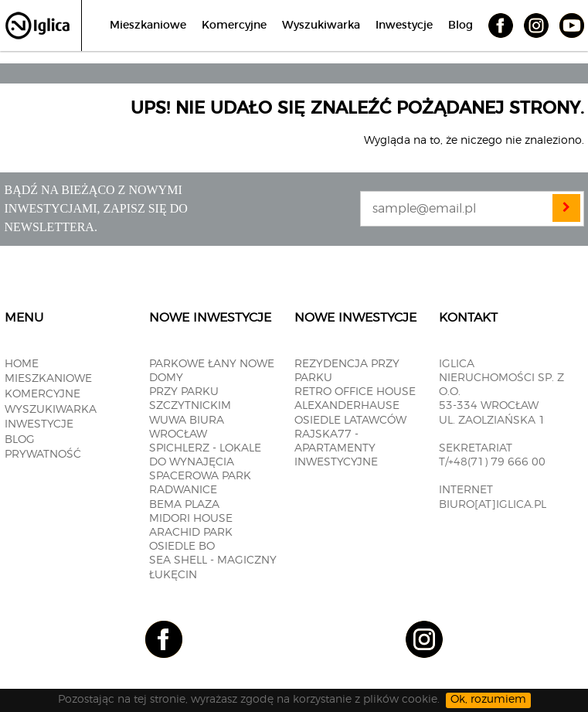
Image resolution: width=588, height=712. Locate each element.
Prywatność (43, 455)
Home (22, 364)
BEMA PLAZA (184, 505)
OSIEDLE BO (182, 547)
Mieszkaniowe (148, 26)
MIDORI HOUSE (191, 519)
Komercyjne (234, 26)
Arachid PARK (191, 533)
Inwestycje (404, 26)
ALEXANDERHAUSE (347, 406)
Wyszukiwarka (321, 26)
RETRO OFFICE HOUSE (355, 392)
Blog (461, 26)
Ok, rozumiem (488, 700)
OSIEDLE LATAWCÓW (350, 421)
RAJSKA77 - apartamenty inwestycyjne (336, 448)
